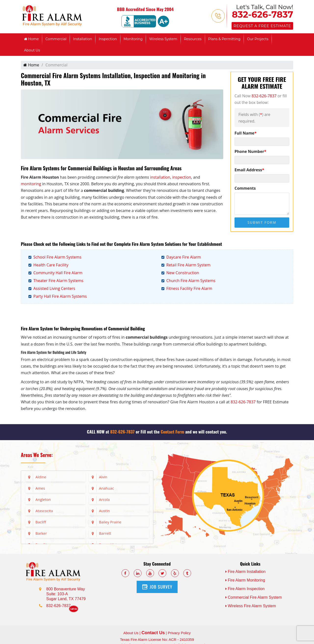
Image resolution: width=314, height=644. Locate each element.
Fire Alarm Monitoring (245, 580)
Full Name (246, 133)
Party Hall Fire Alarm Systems (60, 296)
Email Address (249, 170)
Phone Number (250, 151)
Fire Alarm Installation (246, 572)
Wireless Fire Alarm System (251, 606)
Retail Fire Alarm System (188, 265)
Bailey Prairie (110, 522)
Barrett (105, 533)
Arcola (105, 499)
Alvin (103, 477)
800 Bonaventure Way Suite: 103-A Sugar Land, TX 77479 (66, 594)
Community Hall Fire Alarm (58, 273)
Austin (105, 511)
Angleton (43, 499)
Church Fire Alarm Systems (191, 281)
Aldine (41, 477)
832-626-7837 (262, 14)
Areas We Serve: (37, 455)
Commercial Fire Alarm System (254, 597)
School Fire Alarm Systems (57, 257)
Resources (193, 39)
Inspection (108, 39)
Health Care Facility (51, 265)
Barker (41, 533)
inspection (182, 177)
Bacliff (41, 522)
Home (31, 39)
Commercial (56, 39)
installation (160, 177)
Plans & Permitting (224, 39)
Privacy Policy (179, 633)
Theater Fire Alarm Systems (58, 281)
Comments (245, 188)
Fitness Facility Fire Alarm (189, 288)
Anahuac (107, 488)
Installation (83, 39)
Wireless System (163, 39)
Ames (40, 488)
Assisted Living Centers (54, 288)
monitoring (31, 184)
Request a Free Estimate (262, 26)
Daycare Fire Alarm (184, 257)
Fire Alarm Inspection (245, 589)
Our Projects (258, 39)
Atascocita (44, 511)
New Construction (183, 273)
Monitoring (133, 39)
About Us (32, 50)
